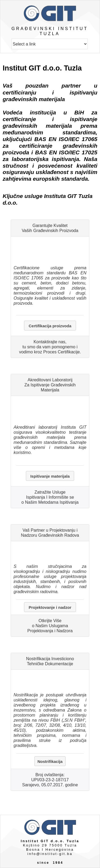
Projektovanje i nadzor (50, 607)
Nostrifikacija (50, 761)
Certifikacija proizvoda (50, 326)
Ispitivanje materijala (50, 476)
